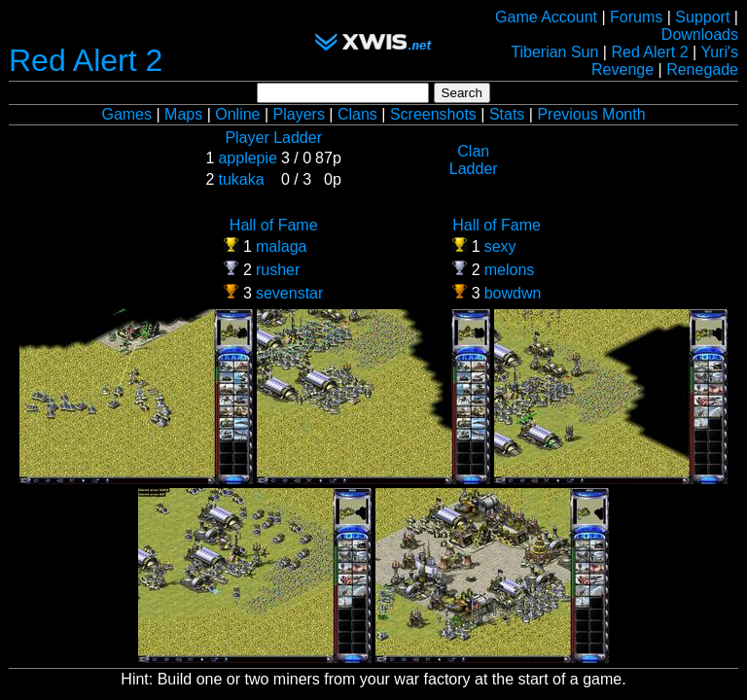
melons (510, 270)
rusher (278, 270)
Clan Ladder (474, 160)
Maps (183, 114)
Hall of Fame (274, 225)
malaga (281, 246)
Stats (507, 114)
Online (237, 114)
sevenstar (289, 293)
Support (702, 17)
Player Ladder (273, 138)
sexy (500, 246)
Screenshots (433, 114)
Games (126, 114)
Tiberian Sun (554, 52)
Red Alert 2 (86, 60)
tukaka (241, 179)
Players (299, 114)
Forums (636, 17)
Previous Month (591, 114)
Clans (357, 114)
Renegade (702, 70)
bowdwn (513, 293)
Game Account (546, 17)
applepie (248, 158)
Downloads (700, 35)
